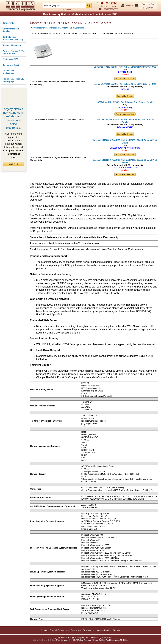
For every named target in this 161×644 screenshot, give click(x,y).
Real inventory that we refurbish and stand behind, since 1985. (80, 14)
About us (45, 630)
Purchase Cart (148, 4)
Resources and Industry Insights (97, 630)
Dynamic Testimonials (60, 630)
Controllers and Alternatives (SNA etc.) (13, 38)
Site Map (67, 10)
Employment (76, 630)
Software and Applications (8, 72)
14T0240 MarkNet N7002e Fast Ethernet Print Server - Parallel (125, 102)
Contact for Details (125, 96)
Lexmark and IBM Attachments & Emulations (65, 28)
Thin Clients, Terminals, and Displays (13, 80)
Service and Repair (11, 65)
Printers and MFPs (11, 59)
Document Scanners (12, 45)
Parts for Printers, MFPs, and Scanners (14, 52)
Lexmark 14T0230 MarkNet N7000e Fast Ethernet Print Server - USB (125, 67)
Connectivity (8, 23)
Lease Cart (148, 8)
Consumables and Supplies (11, 30)
